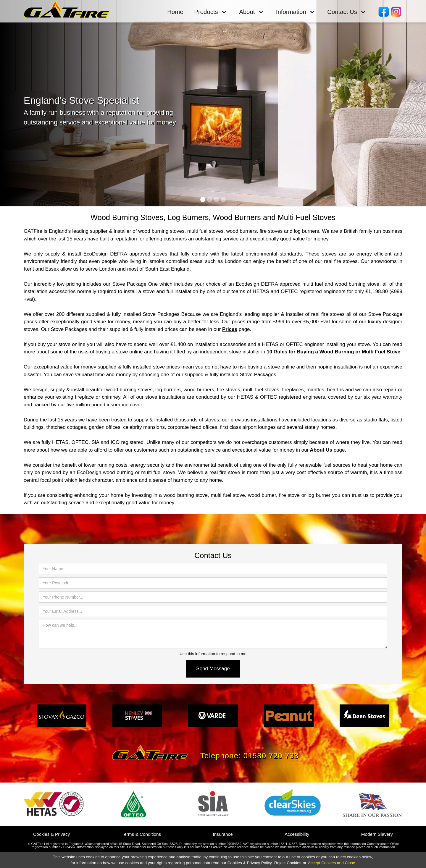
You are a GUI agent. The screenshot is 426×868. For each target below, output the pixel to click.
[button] (211, 12)
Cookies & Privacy (51, 834)
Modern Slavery (377, 834)
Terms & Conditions (142, 834)
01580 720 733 (271, 756)
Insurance (223, 834)
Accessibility (297, 834)
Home (175, 12)
